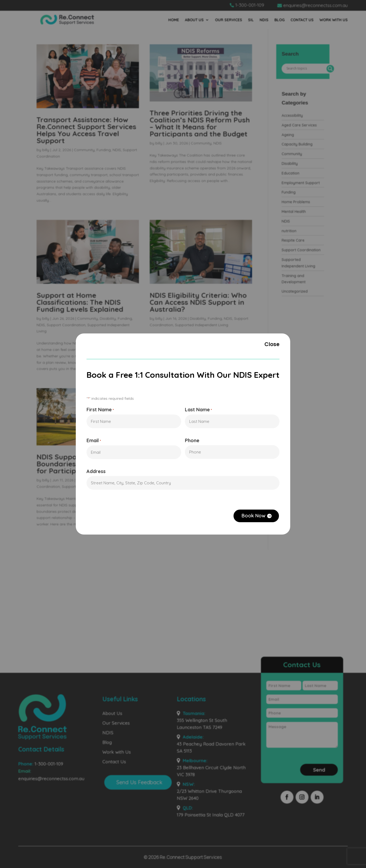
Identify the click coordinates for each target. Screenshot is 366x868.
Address (94, 472)
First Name (99, 409)
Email (92, 441)
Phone (192, 441)
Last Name (199, 409)
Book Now (255, 517)
